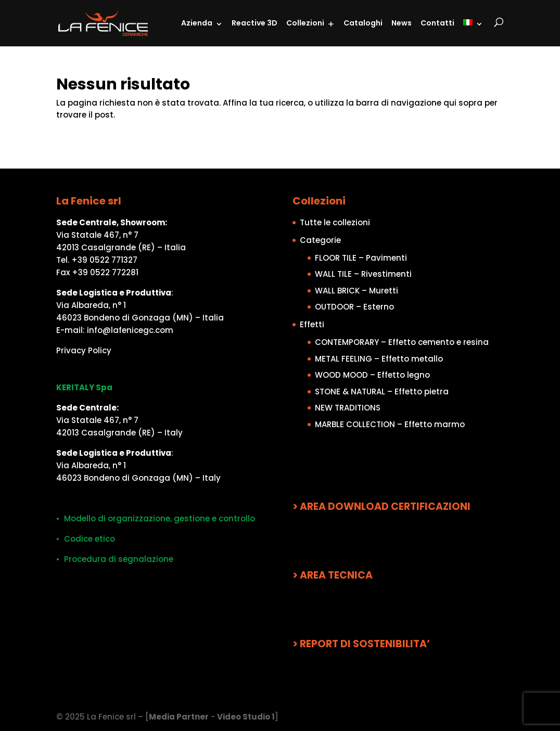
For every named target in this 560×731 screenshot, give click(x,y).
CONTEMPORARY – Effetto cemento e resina (402, 342)
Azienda (197, 23)
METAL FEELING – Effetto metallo (379, 359)
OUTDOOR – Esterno (354, 307)
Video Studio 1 (246, 717)
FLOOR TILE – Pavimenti (361, 258)
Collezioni (305, 23)
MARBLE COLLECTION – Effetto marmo (390, 424)
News (402, 23)
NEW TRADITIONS (348, 408)
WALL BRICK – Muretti (357, 291)
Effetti (312, 324)
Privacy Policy (84, 350)
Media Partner (179, 717)
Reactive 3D (254, 23)
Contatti (437, 23)
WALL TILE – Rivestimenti (363, 274)
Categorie (320, 240)
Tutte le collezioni (335, 222)
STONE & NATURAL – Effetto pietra (382, 392)
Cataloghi (363, 23)
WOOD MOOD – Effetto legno (372, 375)
